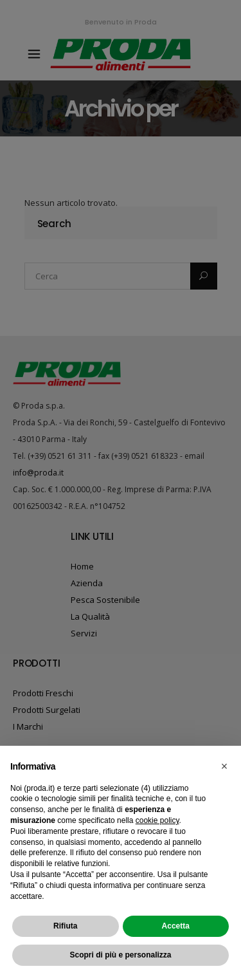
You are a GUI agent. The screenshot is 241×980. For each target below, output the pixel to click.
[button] (224, 766)
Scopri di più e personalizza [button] (120, 955)
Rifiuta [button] (65, 926)
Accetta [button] (176, 926)
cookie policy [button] (157, 820)
